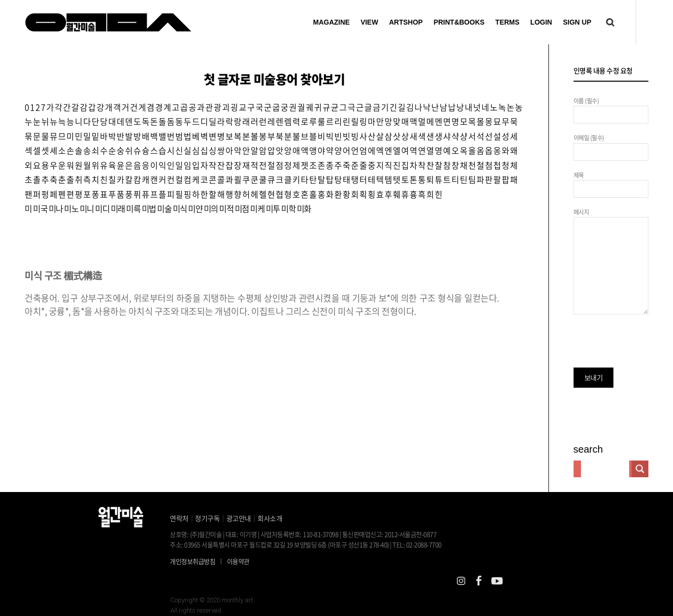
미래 (124, 227)
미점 (256, 227)
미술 (173, 227)
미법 (157, 227)
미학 (305, 227)
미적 (239, 227)
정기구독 (207, 518)
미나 (58, 227)
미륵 (140, 227)
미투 (289, 227)
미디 (107, 227)
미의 (223, 227)
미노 (74, 227)
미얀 (206, 227)
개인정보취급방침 (192, 561)
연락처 (179, 518)
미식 (190, 227)
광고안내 (239, 518)
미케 (272, 227)
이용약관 (238, 561)
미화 (322, 227)
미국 (41, 227)
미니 (91, 227)
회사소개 (270, 518)
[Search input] (605, 469)
